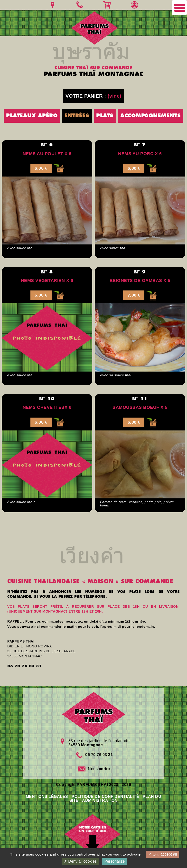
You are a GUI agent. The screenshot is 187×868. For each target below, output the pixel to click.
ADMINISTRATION (100, 800)
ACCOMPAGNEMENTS (151, 116)
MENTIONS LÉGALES (47, 796)
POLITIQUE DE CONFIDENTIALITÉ (105, 796)
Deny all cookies (80, 861)
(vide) (115, 96)
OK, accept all (163, 854)
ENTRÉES (77, 116)
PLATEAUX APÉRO (32, 116)
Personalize (115, 861)
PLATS (105, 116)
